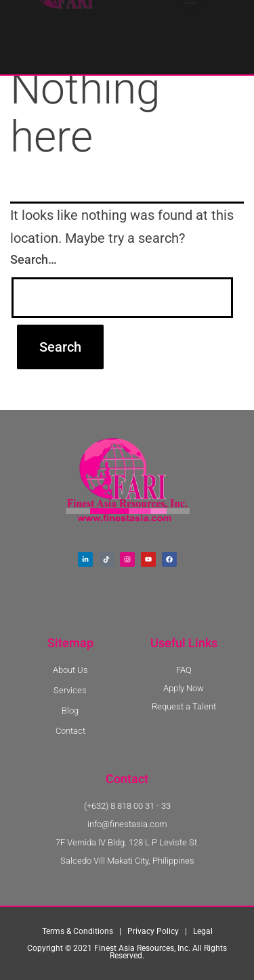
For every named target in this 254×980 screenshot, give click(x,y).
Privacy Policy (153, 931)
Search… (34, 259)
